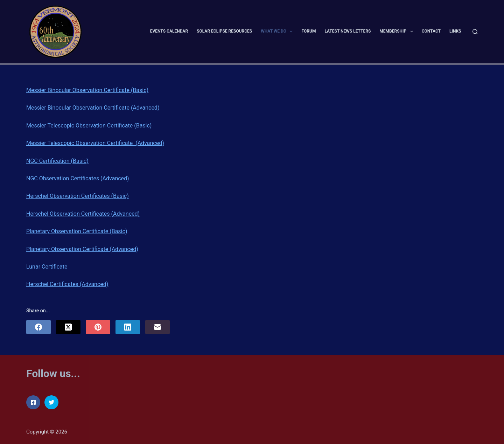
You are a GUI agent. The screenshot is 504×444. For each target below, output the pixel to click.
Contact (431, 31)
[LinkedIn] (128, 327)
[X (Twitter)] (68, 327)
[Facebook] (38, 327)
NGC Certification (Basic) (57, 161)
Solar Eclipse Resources (224, 31)
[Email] (157, 327)
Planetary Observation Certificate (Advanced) (82, 249)
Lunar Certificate (47, 267)
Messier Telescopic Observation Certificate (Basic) (89, 126)
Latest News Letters (348, 31)
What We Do (278, 32)
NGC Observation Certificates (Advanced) (78, 178)
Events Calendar (169, 31)
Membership (397, 32)
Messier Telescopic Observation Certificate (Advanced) (95, 143)
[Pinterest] (98, 327)
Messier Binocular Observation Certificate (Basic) (87, 90)
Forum (309, 31)
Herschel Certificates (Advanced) (67, 284)
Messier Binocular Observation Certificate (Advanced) (93, 108)
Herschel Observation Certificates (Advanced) (83, 214)
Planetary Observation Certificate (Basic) (77, 231)
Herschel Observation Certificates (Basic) (78, 196)
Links (455, 31)
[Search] (475, 32)
